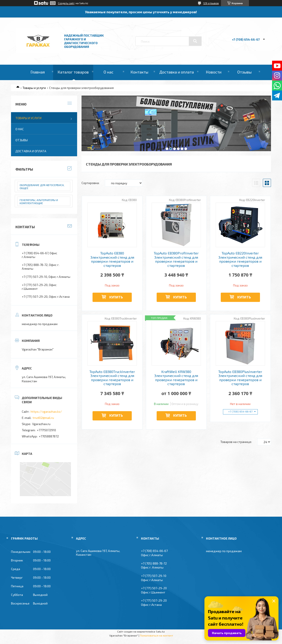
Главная (38, 72)
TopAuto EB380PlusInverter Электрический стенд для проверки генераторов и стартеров (240, 378)
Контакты (139, 72)
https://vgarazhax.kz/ (46, 411)
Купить (116, 297)
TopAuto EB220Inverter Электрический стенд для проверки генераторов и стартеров (240, 259)
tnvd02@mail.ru (43, 418)
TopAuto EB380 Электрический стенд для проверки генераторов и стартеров (112, 259)
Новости (214, 72)
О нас (109, 72)
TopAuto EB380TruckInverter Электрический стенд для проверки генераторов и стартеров (112, 378)
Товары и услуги (34, 88)
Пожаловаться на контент (156, 635)
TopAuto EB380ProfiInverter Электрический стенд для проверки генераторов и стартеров (176, 259)
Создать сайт (66, 3)
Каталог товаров (73, 72)
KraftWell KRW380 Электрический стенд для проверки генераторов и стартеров (176, 378)
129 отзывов (211, 3)
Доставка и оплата (177, 72)
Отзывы (244, 72)
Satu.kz (160, 631)
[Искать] (195, 41)
